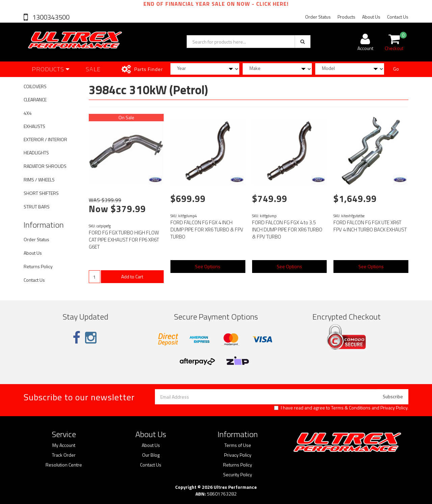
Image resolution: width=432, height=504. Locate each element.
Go (396, 69)
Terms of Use (238, 445)
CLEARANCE (35, 99)
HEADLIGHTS (36, 153)
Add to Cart (132, 276)
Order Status (318, 17)
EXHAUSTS (34, 126)
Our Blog (151, 455)
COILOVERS (35, 86)
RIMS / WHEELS (39, 180)
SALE (93, 69)
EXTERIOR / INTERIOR (45, 139)
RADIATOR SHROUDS (45, 166)
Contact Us (398, 17)
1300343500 (50, 17)
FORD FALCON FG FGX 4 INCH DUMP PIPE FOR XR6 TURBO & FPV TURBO (207, 230)
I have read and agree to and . (341, 408)
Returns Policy (38, 266)
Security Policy (238, 475)
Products (346, 17)
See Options (208, 266)
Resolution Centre (64, 465)
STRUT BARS (37, 207)
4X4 (28, 113)
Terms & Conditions (351, 408)
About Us (371, 17)
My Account (64, 445)
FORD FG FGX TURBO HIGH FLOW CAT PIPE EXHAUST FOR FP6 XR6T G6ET (124, 240)
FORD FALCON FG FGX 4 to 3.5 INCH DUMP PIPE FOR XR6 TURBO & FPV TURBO (287, 230)
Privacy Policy (394, 408)
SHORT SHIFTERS (41, 193)
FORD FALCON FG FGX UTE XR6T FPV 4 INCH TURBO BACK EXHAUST (370, 226)
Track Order (64, 455)
